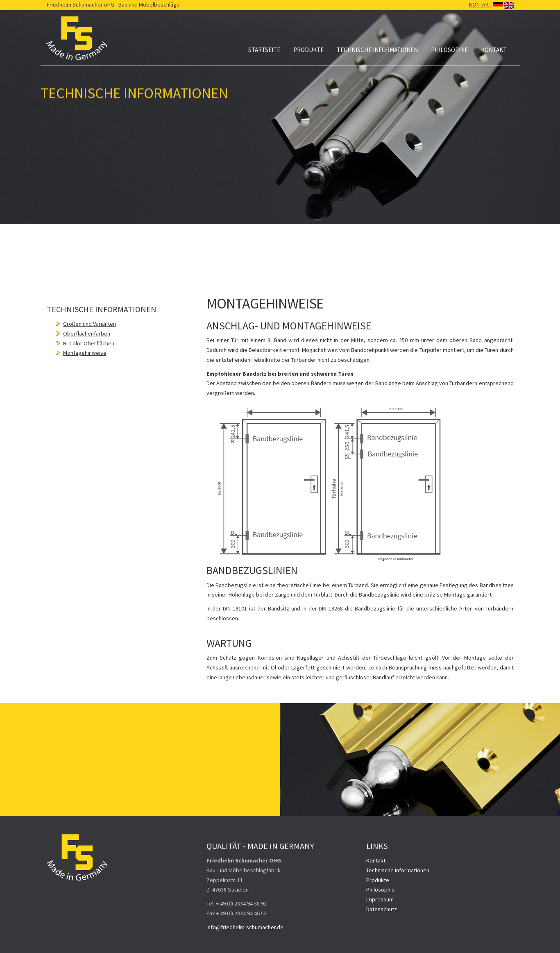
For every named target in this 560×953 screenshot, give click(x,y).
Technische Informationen (377, 50)
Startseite (264, 50)
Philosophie (449, 50)
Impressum (380, 899)
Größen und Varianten (90, 324)
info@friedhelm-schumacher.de (245, 927)
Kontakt (494, 50)
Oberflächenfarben (87, 334)
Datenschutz (382, 909)
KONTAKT (480, 5)
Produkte (308, 50)
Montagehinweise (85, 353)
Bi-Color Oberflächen (89, 343)
